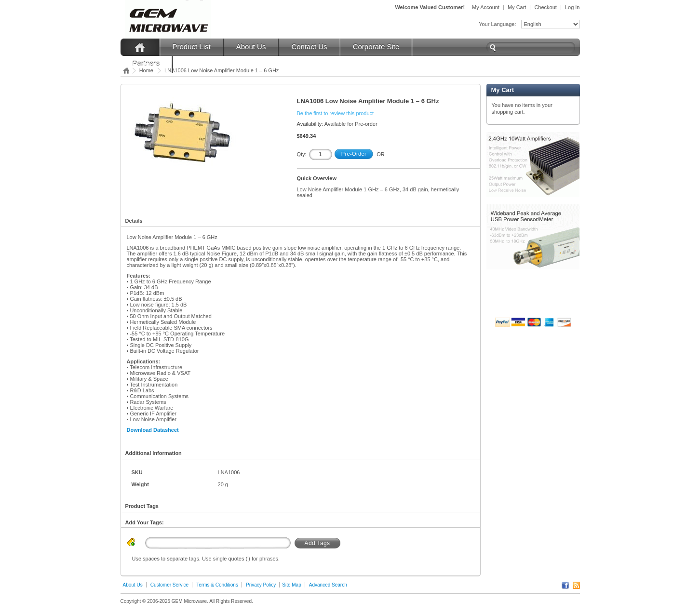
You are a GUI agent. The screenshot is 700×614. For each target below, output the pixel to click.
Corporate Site (376, 47)
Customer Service (169, 585)
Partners (146, 64)
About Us (251, 47)
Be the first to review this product (336, 113)
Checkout (545, 7)
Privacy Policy (261, 585)
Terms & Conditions (217, 585)
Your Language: (497, 24)
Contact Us (309, 47)
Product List (192, 47)
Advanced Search (328, 585)
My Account (486, 7)
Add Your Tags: (145, 522)
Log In (572, 7)
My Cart (517, 7)
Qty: (302, 154)
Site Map (291, 585)
